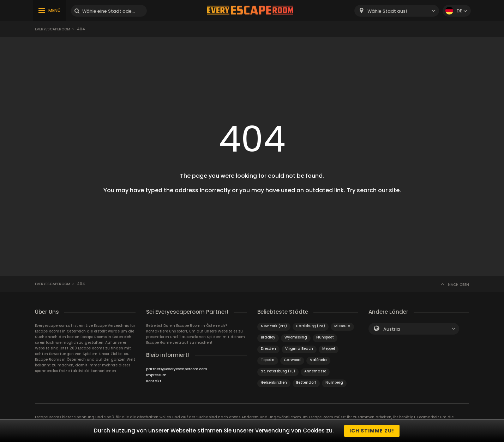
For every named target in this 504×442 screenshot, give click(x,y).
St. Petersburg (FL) (278, 371)
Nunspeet (325, 337)
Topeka (268, 360)
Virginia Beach (299, 349)
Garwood (292, 360)
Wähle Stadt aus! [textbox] (387, 11)
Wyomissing (296, 337)
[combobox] (397, 11)
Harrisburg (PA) (311, 326)
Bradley (268, 337)
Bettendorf (306, 382)
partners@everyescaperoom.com (177, 369)
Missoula (342, 326)
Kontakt (154, 381)
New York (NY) (274, 326)
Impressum (156, 375)
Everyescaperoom (53, 29)
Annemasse (315, 371)
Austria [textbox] (392, 329)
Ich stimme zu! (372, 431)
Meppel (329, 349)
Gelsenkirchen (274, 382)
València (318, 360)
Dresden (268, 349)
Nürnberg (334, 382)
